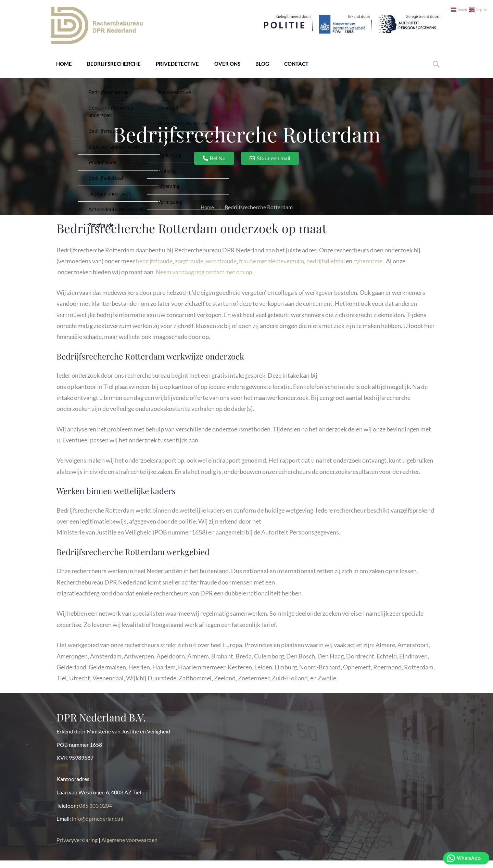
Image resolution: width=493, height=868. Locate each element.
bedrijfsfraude (155, 268)
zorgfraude (191, 268)
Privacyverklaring (78, 847)
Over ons (218, 68)
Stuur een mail (274, 166)
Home (59, 68)
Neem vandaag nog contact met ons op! (208, 279)
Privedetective (170, 68)
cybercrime (377, 268)
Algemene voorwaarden (129, 847)
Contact (284, 68)
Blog (252, 68)
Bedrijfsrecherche (108, 68)
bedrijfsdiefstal (333, 268)
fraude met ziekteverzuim (277, 268)
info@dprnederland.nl (98, 826)
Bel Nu (218, 166)
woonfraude (224, 268)
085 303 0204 (96, 813)
